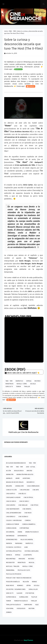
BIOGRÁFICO (31, 482)
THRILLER (27, 387)
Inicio (6, 31)
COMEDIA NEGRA (11, 528)
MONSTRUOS (9, 384)
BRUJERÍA (9, 486)
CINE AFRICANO (25, 490)
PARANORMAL (10, 570)
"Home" (8, 126)
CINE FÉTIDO (34, 505)
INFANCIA (9, 555)
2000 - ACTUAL (31, 467)
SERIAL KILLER (33, 589)
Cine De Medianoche (30, 432)
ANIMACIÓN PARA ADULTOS (25, 475)
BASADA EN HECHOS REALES (15, 482)
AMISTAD (29, 471)
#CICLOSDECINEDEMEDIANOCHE (16, 463)
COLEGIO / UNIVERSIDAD (14, 520)
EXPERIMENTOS (22, 536)
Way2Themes (28, 640)
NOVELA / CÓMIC (22, 384)
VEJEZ (37, 605)
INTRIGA (29, 381)
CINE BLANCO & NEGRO (13, 497)
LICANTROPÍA (28, 555)
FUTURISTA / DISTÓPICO (14, 547)
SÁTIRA (28, 586)
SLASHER (19, 593)
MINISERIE (22, 559)
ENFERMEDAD (10, 536)
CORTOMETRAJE (24, 528)
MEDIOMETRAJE (11, 559)
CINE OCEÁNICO (23, 517)
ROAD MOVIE (10, 586)
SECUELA (33, 384)
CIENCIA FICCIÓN (11, 490)
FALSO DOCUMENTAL (27, 540)
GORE (26, 547)
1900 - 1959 (32, 463)
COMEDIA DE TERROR (13, 524)
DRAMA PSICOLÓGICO (32, 532)
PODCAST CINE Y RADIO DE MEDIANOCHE (19, 578)
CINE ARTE (36, 490)
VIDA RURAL (10, 608)
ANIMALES (9, 478)
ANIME (18, 478)
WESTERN (31, 608)
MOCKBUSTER (10, 563)
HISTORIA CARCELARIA (32, 551)
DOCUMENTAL (10, 532)
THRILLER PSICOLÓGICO (13, 605)
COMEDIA (28, 520)
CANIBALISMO (19, 486)
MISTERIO (37, 381)
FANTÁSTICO (19, 381)
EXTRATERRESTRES (12, 540)
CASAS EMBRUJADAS (33, 486)
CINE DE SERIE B (11, 501)
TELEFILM (34, 597)
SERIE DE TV (9, 387)
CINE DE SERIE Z (24, 501)
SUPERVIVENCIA (11, 597)
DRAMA (20, 532)
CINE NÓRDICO (11, 517)
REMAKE (34, 582)
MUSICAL (32, 563)
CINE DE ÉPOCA (28, 497)
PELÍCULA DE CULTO (24, 570)
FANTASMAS (19, 543)
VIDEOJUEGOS (21, 608)
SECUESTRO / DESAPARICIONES (16, 589)
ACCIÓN (8, 471)
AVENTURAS (26, 478)
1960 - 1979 (9, 467)
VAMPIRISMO (28, 605)
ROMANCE (20, 586)
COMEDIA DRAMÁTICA (29, 524)
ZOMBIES (9, 612)
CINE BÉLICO (22, 494)
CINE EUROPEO (11, 505)
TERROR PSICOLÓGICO (21, 601)
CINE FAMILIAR (23, 505)
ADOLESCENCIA (19, 471)
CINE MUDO (28, 513)
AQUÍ (34, 373)
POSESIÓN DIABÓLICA (13, 582)
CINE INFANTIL (27, 509)
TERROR (18, 387)
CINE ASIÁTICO (11, 494)
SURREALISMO (24, 597)
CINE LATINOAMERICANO (14, 513)
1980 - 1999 (12, 31)
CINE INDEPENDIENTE (13, 509)
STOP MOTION (30, 593)
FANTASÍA (9, 543)
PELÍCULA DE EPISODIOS (14, 574)
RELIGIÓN (26, 582)
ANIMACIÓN (10, 475)
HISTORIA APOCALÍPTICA (14, 551)
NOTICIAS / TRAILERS (13, 566)
